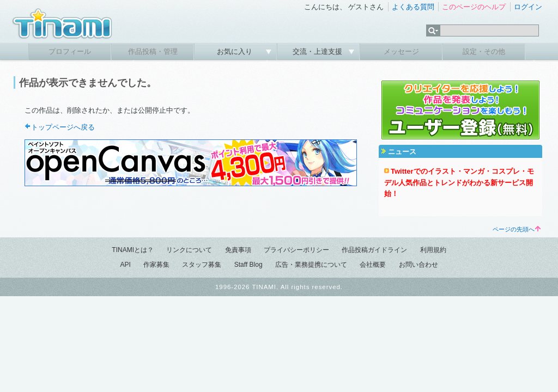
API (125, 265)
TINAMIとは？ (133, 250)
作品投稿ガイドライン (374, 250)
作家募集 (156, 265)
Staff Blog (248, 265)
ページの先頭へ (517, 229)
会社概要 (373, 265)
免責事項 (238, 250)
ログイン (528, 7)
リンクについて (189, 250)
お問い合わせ (418, 265)
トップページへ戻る (63, 127)
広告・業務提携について (311, 265)
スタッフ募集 (202, 265)
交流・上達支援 (319, 51)
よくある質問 (413, 7)
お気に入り (236, 51)
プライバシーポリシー (296, 250)
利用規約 (433, 250)
